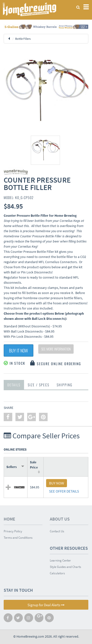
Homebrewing (29, 9)
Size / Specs (39, 385)
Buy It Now (19, 350)
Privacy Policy (13, 531)
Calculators (57, 573)
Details (14, 385)
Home (9, 519)
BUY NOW (57, 483)
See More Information (56, 349)
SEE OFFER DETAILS (64, 491)
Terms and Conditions (18, 538)
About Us (60, 519)
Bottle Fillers (23, 39)
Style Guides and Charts (65, 567)
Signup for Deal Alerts (46, 605)
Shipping (65, 385)
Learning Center (60, 560)
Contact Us (57, 531)
